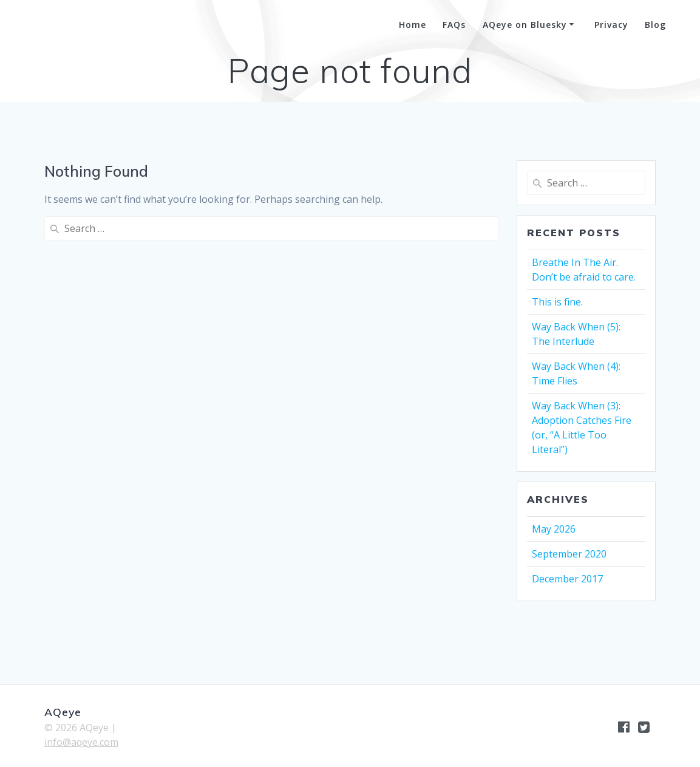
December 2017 (567, 579)
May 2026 (554, 529)
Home (413, 25)
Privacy (611, 25)
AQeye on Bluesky (525, 25)
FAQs (454, 25)
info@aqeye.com (81, 742)
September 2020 (569, 554)
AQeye (59, 26)
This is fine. (557, 302)
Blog (655, 25)
